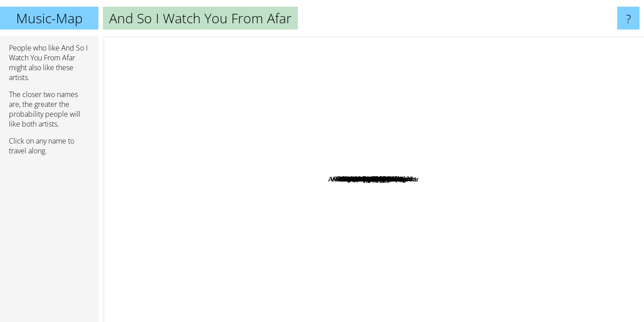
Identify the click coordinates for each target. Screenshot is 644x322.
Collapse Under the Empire (364, 99)
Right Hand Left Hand (212, 163)
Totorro (375, 165)
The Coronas (239, 316)
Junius (354, 118)
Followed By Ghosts (282, 165)
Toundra (422, 300)
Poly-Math (288, 268)
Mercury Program (611, 203)
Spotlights (298, 44)
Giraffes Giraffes (471, 133)
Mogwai (575, 87)
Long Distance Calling (379, 182)
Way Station (263, 137)
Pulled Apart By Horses (439, 256)
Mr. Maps (503, 237)
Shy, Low (497, 75)
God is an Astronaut (467, 191)
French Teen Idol (311, 130)
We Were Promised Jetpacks (569, 140)
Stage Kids (472, 157)
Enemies (354, 201)
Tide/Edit (292, 227)
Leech (323, 176)
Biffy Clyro (127, 211)
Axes (570, 175)
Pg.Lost (338, 182)
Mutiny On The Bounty (261, 124)
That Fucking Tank (445, 105)
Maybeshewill (401, 220)
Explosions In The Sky (356, 298)
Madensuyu (194, 108)
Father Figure (380, 246)
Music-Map (49, 18)
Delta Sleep (583, 194)
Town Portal (440, 219)
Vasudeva (318, 102)
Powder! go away (210, 137)
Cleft (281, 282)
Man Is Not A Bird (323, 285)
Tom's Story (495, 162)
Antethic (231, 117)
